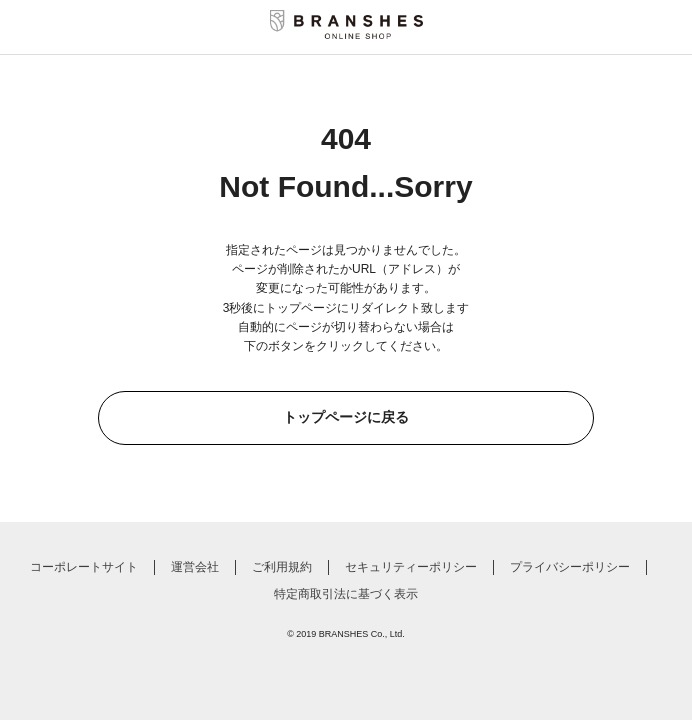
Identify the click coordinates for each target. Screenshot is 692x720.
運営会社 (195, 567)
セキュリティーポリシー (411, 567)
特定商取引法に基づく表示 (346, 594)
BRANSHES (344, 634)
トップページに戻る (346, 417)
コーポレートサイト (84, 567)
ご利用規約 (282, 567)
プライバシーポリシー (570, 567)
